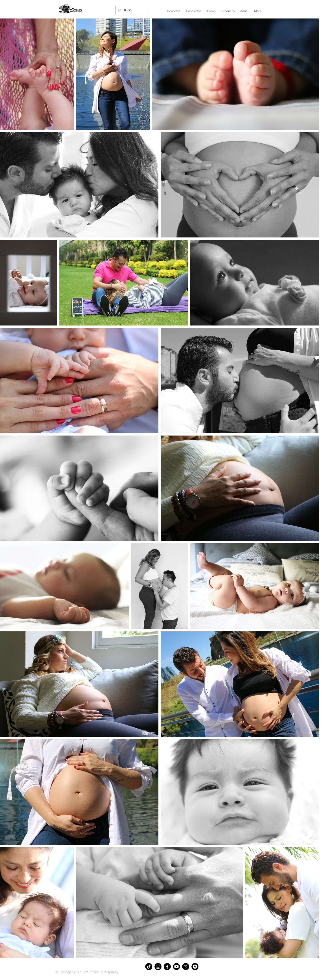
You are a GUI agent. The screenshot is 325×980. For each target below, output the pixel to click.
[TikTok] (149, 967)
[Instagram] (158, 967)
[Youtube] (176, 967)
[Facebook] (167, 967)
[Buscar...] (131, 10)
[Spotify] (195, 967)
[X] (186, 967)
